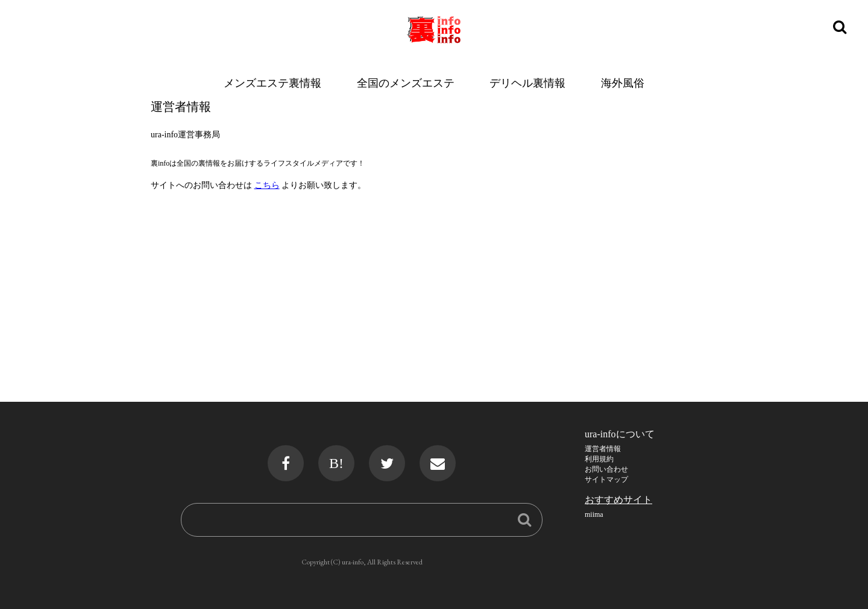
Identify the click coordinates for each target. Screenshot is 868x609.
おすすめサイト (618, 500)
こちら (267, 185)
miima (594, 514)
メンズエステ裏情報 (272, 83)
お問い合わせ (606, 469)
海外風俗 (623, 83)
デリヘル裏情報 (527, 83)
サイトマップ (606, 479)
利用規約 (599, 459)
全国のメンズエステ (406, 83)
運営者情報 (603, 449)
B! (336, 463)
